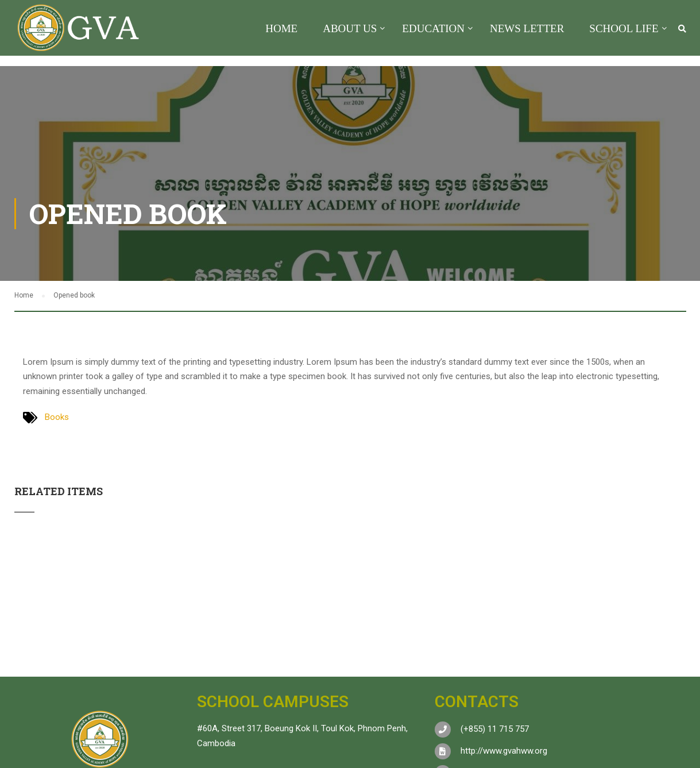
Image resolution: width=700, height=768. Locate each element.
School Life (624, 28)
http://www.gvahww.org (504, 751)
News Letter (527, 28)
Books (57, 417)
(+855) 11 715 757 (495, 729)
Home (281, 28)
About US (350, 28)
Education (433, 28)
